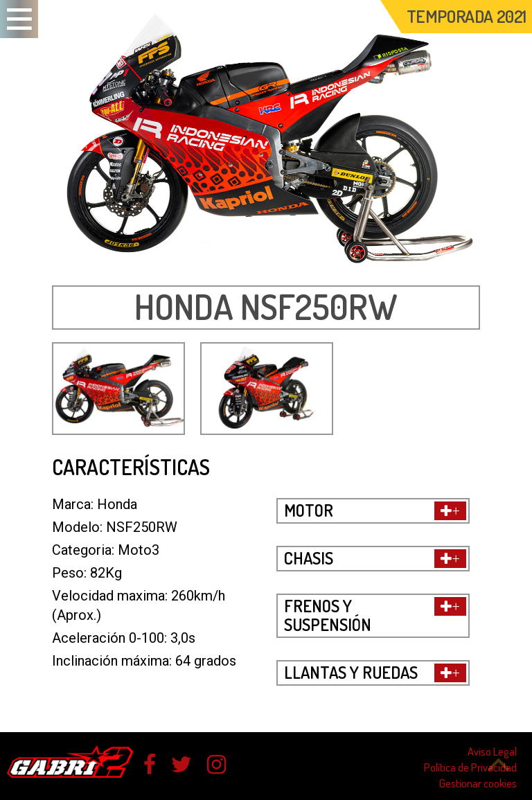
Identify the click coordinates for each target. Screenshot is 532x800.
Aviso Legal (492, 752)
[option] (266, 143)
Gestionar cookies (478, 783)
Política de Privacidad (470, 767)
